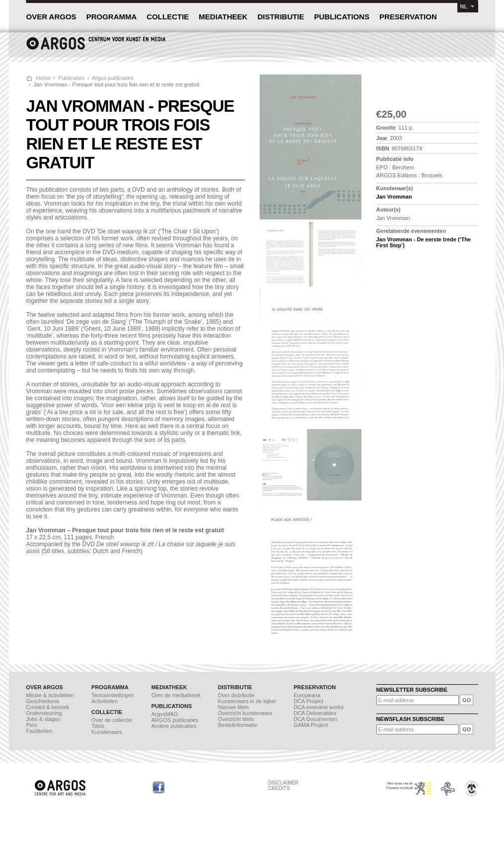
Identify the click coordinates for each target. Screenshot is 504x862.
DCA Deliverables (315, 713)
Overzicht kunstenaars (245, 713)
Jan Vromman (394, 197)
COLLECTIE (168, 17)
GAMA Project (311, 725)
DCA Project (308, 701)
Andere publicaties (174, 726)
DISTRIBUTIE (281, 17)
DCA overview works (319, 707)
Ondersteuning (44, 713)
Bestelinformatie (238, 725)
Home (43, 78)
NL (464, 6)
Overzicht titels (236, 719)
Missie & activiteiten (50, 695)
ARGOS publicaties (175, 720)
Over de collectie (112, 720)
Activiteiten (105, 701)
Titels (98, 726)
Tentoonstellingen (113, 695)
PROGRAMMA (112, 17)
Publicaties (71, 78)
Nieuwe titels (233, 707)
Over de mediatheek (176, 695)
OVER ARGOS (51, 17)
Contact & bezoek (48, 707)
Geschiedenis (43, 701)
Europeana (307, 695)
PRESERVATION (408, 17)
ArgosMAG (165, 714)
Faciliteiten (39, 731)
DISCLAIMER (283, 783)
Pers (32, 725)
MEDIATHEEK (223, 17)
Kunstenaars (107, 732)
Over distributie (236, 695)
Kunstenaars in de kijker (247, 701)
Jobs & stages (43, 719)
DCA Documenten (315, 719)
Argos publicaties (113, 78)
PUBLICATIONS (342, 17)
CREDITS (279, 788)
